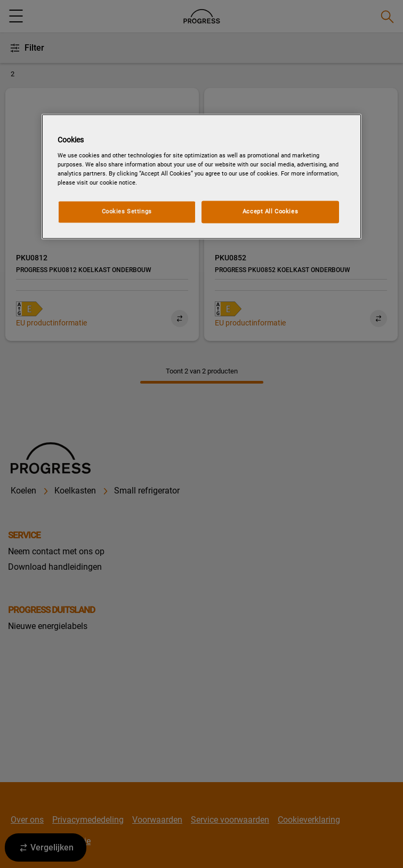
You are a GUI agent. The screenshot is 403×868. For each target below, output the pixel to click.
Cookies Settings (127, 211)
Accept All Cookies (270, 211)
